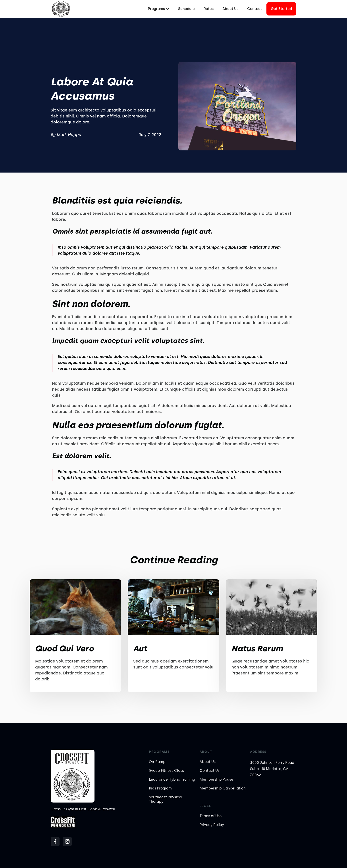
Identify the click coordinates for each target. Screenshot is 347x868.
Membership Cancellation (223, 788)
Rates (209, 9)
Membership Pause (216, 779)
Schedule (186, 9)
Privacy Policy (212, 825)
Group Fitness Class (166, 771)
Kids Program (160, 788)
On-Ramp (157, 762)
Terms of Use (211, 816)
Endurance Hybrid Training (172, 779)
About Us (230, 9)
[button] (158, 9)
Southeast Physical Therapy (166, 799)
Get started (281, 9)
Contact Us (210, 771)
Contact (255, 9)
